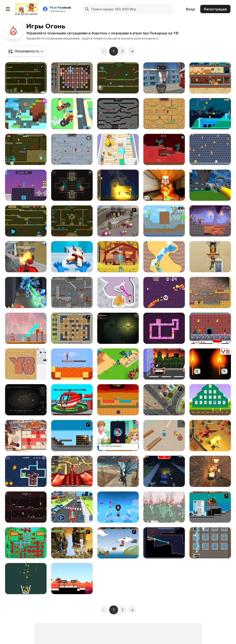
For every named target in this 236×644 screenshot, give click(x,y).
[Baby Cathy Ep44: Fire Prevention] (118, 436)
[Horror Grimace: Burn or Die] (210, 471)
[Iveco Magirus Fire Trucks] (118, 221)
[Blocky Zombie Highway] (164, 471)
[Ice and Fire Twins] (26, 292)
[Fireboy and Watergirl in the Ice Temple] (72, 149)
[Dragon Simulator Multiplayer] (118, 471)
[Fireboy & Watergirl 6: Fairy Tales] (72, 292)
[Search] (87, 9)
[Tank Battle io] (164, 436)
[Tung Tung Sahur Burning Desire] (164, 185)
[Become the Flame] (164, 328)
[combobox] (26, 51)
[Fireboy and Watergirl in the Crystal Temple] (118, 114)
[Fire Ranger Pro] (26, 257)
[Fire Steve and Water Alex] (26, 507)
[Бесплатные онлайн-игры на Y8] (26, 9)
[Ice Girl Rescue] (26, 471)
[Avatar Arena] (72, 543)
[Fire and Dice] (26, 436)
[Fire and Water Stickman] (164, 221)
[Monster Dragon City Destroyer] (72, 471)
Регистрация (215, 9)
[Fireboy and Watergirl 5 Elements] (118, 78)
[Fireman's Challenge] (210, 543)
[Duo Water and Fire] (26, 185)
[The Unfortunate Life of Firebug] (118, 543)
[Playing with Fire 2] (72, 78)
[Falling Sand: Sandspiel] (164, 507)
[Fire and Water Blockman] (164, 149)
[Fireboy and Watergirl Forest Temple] (72, 221)
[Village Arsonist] (118, 185)
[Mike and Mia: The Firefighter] (118, 257)
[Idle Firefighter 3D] (72, 114)
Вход (190, 9)
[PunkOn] (118, 507)
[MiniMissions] (210, 328)
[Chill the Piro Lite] (210, 78)
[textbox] (26, 51)
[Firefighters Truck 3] (164, 400)
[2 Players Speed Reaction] (210, 364)
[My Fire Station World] (72, 400)
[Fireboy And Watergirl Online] (26, 221)
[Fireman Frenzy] (26, 328)
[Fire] (26, 400)
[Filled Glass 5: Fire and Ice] (26, 579)
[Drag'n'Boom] (210, 114)
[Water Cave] (164, 257)
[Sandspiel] (26, 364)
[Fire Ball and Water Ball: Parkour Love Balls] (26, 114)
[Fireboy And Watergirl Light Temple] (164, 114)
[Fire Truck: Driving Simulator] (210, 185)
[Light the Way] (72, 185)
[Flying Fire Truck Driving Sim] (164, 78)
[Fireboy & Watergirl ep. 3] (26, 78)
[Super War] (118, 364)
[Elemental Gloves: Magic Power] (72, 257)
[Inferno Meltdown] (210, 507)
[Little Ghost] (210, 149)
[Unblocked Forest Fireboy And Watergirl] (26, 149)
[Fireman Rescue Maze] (118, 149)
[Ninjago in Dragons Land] (210, 436)
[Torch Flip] (72, 364)
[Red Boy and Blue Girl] (210, 292)
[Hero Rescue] (72, 579)
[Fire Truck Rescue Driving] (72, 507)
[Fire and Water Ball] (118, 400)
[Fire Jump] (210, 257)
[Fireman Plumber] (26, 543)
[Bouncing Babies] (164, 364)
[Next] (132, 51)
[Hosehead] (164, 543)
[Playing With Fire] (72, 328)
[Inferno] (72, 436)
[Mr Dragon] (210, 221)
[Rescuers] (210, 400)
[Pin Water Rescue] (118, 292)
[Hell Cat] (164, 292)
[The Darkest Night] (118, 328)
